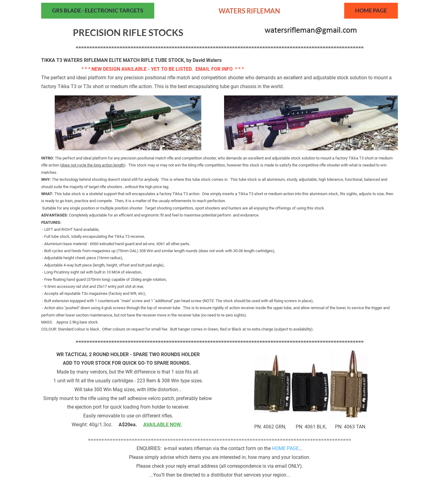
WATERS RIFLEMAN (249, 11)
